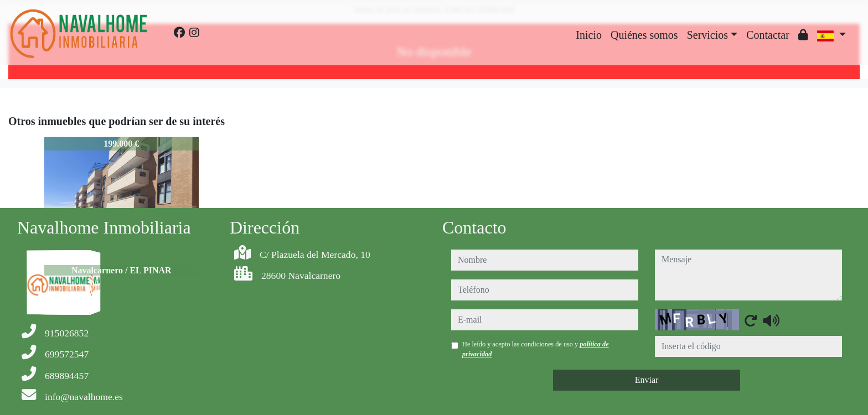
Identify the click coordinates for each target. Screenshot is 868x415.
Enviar (647, 380)
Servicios (707, 35)
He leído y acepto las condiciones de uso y (536, 349)
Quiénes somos (644, 35)
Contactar (768, 35)
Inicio (589, 35)
